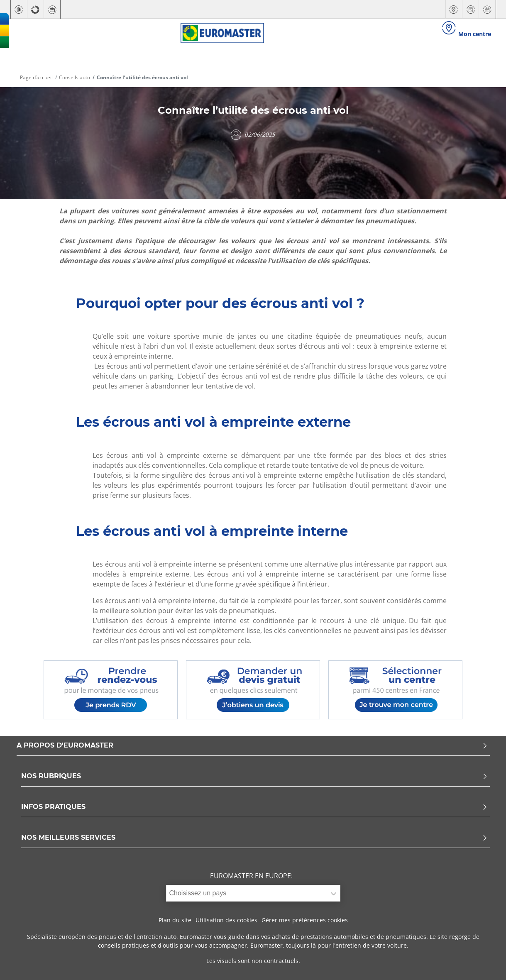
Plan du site (175, 920)
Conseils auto (75, 77)
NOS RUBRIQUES (254, 776)
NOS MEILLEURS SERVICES (254, 838)
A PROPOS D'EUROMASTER (252, 746)
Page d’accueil (36, 77)
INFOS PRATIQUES (254, 807)
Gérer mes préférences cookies (305, 920)
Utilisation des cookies (226, 920)
